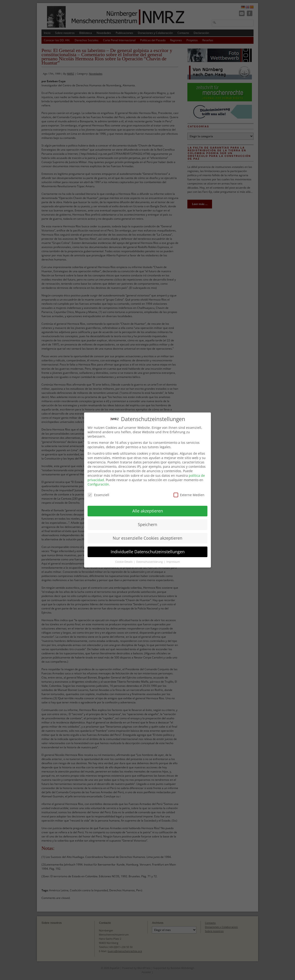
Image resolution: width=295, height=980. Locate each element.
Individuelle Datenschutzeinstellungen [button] (148, 547)
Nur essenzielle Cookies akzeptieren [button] (147, 534)
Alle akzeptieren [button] (148, 506)
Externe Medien (189, 490)
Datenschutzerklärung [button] (150, 557)
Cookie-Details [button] (124, 557)
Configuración (98, 480)
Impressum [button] (173, 557)
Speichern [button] (147, 520)
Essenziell (98, 490)
